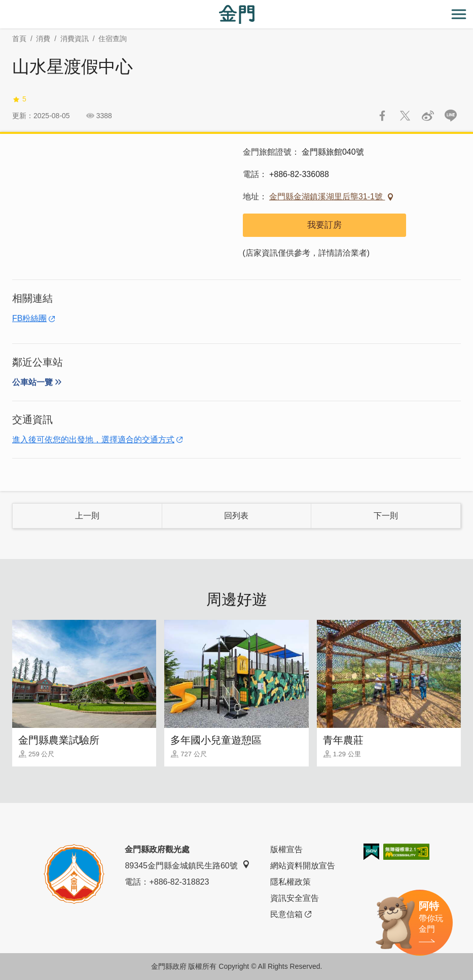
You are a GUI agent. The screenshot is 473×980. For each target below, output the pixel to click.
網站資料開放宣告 (303, 866)
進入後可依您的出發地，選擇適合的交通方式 (93, 440)
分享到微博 (428, 116)
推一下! (405, 116)
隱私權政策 (290, 882)
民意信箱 (291, 915)
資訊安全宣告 (295, 898)
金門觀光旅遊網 (237, 14)
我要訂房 (324, 225)
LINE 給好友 (451, 116)
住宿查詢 (113, 39)
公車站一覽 (32, 382)
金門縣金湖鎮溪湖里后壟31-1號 (327, 197)
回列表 (236, 516)
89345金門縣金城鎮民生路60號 (187, 865)
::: (3, 6)
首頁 (19, 39)
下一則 (386, 516)
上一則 (87, 516)
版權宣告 (286, 849)
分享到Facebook (382, 116)
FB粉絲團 (29, 318)
